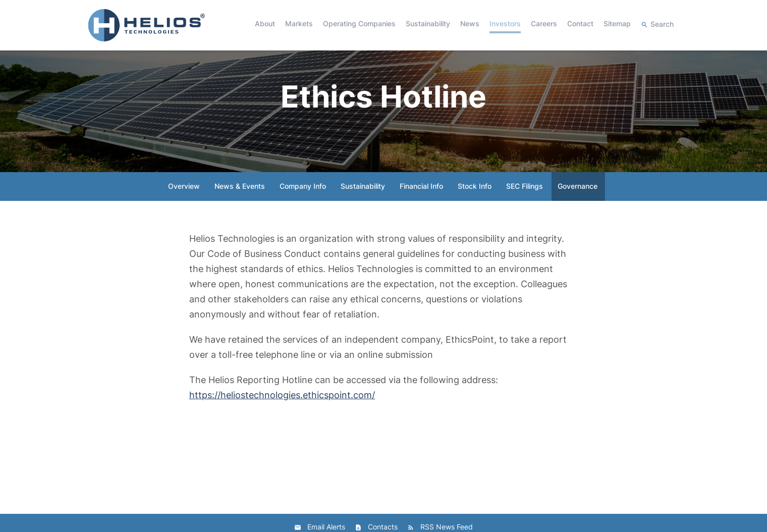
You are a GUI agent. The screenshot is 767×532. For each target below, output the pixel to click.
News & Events (240, 201)
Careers (544, 23)
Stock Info (475, 201)
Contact (580, 23)
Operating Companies (359, 23)
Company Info (303, 201)
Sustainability (428, 23)
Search (662, 24)
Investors (505, 23)
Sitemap (617, 23)
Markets (299, 23)
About (265, 23)
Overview (184, 201)
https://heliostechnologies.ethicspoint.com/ (282, 410)
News (470, 23)
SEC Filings (525, 201)
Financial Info (421, 201)
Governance (578, 201)
